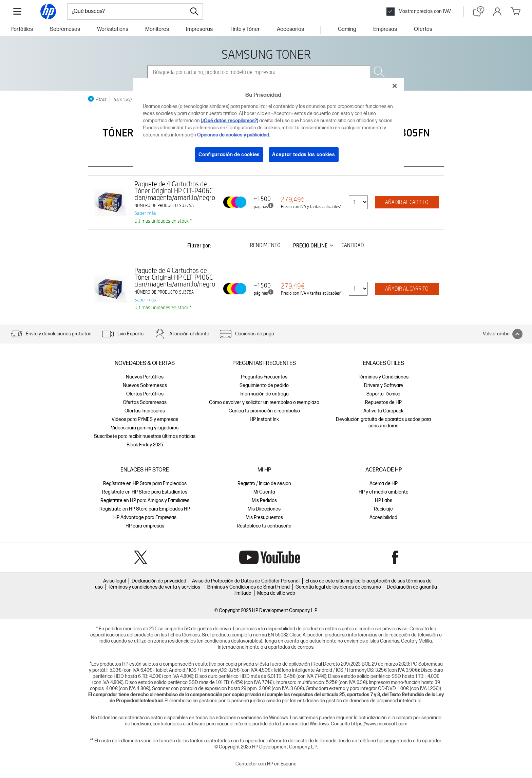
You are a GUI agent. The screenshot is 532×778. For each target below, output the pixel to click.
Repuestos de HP (383, 402)
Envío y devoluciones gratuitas (59, 334)
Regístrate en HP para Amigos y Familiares (145, 501)
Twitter (141, 557)
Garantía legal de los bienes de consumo (338, 587)
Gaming (347, 29)
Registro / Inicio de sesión (264, 484)
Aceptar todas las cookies (304, 155)
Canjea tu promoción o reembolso (264, 411)
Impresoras (199, 29)
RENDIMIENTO (265, 245)
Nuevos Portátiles (145, 377)
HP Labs (384, 501)
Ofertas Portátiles (145, 394)
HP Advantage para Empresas (145, 517)
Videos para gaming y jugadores (145, 428)
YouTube (270, 557)
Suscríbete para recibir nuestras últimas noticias (145, 436)
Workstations (113, 29)
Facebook (395, 557)
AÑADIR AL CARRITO (407, 202)
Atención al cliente (189, 334)
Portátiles (22, 29)
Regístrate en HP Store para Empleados (145, 484)
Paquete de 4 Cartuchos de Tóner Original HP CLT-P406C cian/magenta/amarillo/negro (175, 191)
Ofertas (423, 29)
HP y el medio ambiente (384, 492)
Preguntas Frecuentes (264, 377)
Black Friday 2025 (145, 445)
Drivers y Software (384, 385)
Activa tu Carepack (383, 411)
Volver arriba (503, 334)
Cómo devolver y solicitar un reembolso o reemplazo (264, 402)
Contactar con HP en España (266, 764)
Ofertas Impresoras (145, 411)
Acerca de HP (384, 484)
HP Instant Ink (264, 419)
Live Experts (131, 334)
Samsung (122, 99)
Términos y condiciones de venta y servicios (154, 587)
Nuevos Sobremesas (145, 385)
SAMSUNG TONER (266, 54)
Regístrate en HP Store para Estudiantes (145, 492)
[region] (268, 125)
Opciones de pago (255, 334)
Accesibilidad (383, 517)
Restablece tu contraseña (264, 526)
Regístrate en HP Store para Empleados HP (145, 509)
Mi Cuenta (264, 492)
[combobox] (127, 12)
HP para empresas (145, 526)
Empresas (385, 29)
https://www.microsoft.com (379, 724)
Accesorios (290, 29)
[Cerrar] (395, 86)
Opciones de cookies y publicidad (233, 135)
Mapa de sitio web (276, 593)
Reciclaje (383, 509)
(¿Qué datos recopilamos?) (230, 121)
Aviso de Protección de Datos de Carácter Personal (246, 581)
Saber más (145, 213)
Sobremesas (65, 29)
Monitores (157, 29)
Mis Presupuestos (264, 517)
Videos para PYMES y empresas (145, 419)
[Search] (194, 12)
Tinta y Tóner (245, 29)
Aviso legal (115, 581)
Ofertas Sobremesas (145, 402)
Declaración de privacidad (159, 581)
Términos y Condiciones (384, 377)
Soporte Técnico (383, 394)
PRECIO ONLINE (315, 245)
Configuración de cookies (229, 155)
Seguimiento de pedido (264, 385)
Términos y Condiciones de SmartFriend (248, 587)
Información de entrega (264, 394)
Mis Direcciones (264, 509)
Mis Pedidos (264, 501)
